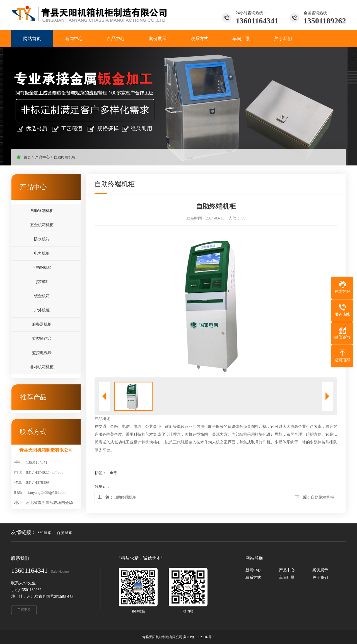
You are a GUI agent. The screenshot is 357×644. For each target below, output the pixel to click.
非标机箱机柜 (42, 367)
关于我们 (320, 578)
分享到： (102, 486)
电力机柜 (42, 253)
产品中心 (42, 157)
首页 (27, 157)
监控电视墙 (42, 353)
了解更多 (24, 610)
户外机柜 (42, 310)
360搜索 (44, 533)
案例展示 (320, 570)
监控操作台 (42, 339)
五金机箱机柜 (42, 225)
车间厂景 (287, 578)
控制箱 (42, 282)
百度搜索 (64, 533)
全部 (114, 473)
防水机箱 (42, 239)
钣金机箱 (42, 296)
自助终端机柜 (65, 157)
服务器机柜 (42, 324)
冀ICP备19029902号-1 (199, 637)
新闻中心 (253, 570)
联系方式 (253, 578)
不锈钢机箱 (42, 268)
